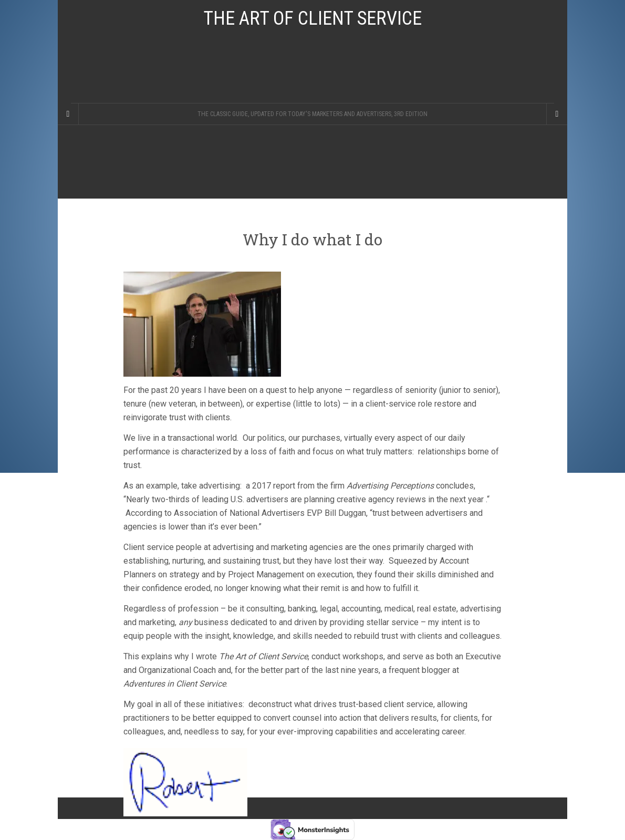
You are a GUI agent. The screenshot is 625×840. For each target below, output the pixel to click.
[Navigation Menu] (557, 114)
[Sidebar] (68, 114)
